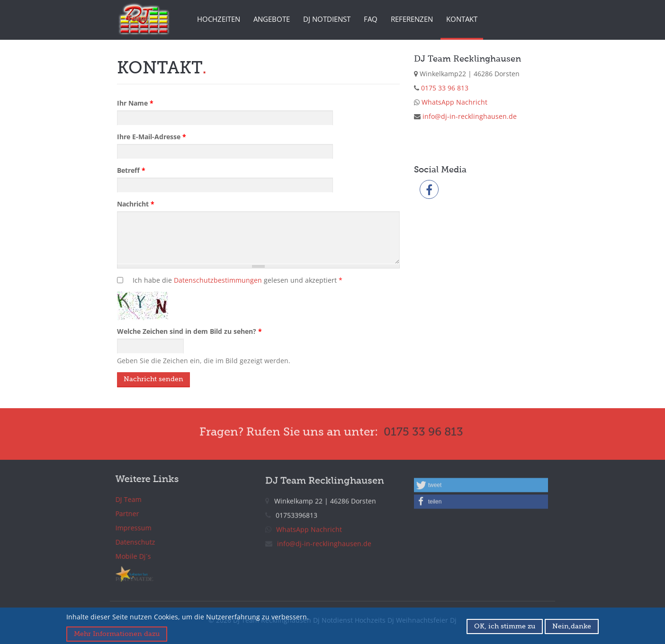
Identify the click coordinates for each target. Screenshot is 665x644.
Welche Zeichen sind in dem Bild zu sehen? (189, 331)
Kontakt (462, 19)
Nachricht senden (153, 379)
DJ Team (126, 499)
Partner (125, 514)
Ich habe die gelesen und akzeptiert (233, 280)
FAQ (371, 19)
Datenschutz (133, 542)
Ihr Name (135, 103)
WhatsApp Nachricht (454, 102)
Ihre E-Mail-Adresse (152, 137)
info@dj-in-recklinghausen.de (470, 116)
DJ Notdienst (327, 19)
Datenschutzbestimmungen (218, 280)
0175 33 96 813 (445, 88)
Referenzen (412, 19)
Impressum (131, 528)
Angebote (272, 19)
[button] (481, 488)
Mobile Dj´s (130, 556)
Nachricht (136, 204)
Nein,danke (572, 629)
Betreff (131, 170)
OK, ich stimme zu (505, 629)
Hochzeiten (219, 19)
